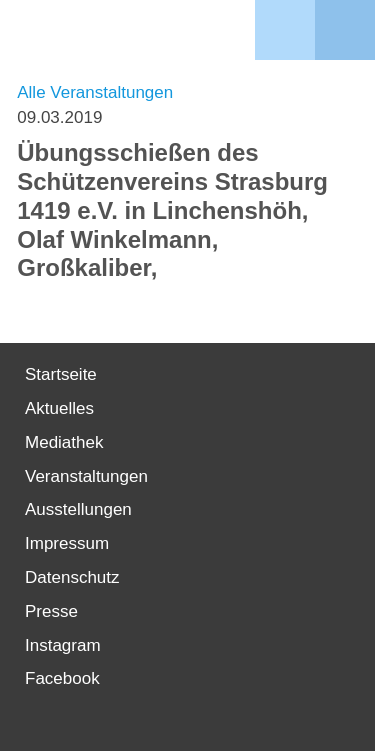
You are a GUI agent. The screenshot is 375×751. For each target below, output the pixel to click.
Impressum (67, 543)
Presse (51, 611)
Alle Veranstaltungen (95, 92)
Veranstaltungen (86, 476)
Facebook (62, 678)
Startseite (61, 374)
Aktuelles (59, 408)
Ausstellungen (78, 509)
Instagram (63, 645)
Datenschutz (72, 577)
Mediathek (64, 442)
